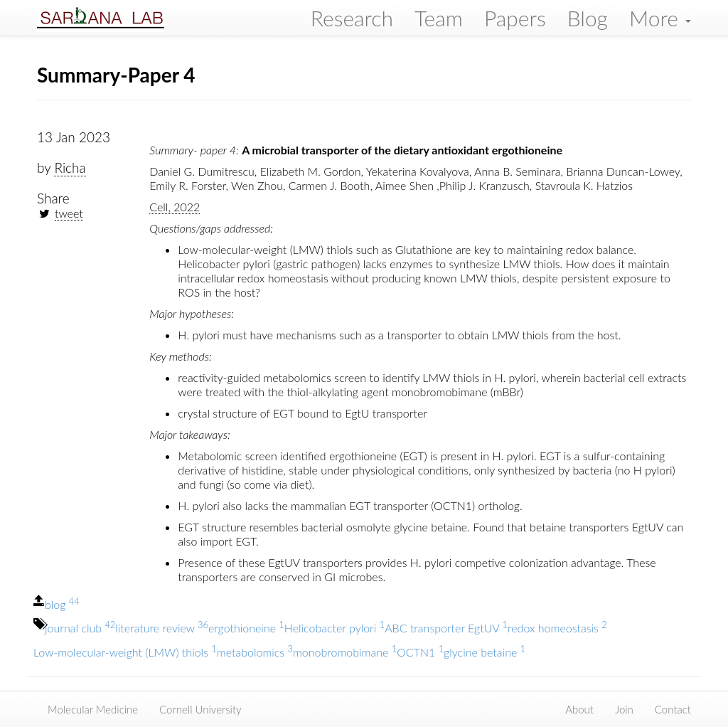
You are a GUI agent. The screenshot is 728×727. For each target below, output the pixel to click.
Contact (673, 709)
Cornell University (200, 709)
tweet (69, 213)
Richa (70, 168)
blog (62, 604)
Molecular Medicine (93, 709)
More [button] (660, 18)
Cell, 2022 (175, 207)
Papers (515, 18)
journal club (80, 628)
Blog (588, 18)
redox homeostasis (557, 628)
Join (624, 709)
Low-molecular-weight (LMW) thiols (125, 652)
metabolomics (255, 652)
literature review (162, 628)
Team (439, 18)
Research (352, 18)
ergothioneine (246, 628)
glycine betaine (485, 652)
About (579, 709)
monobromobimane (345, 652)
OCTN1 (420, 652)
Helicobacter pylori (334, 628)
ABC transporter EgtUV (446, 628)
